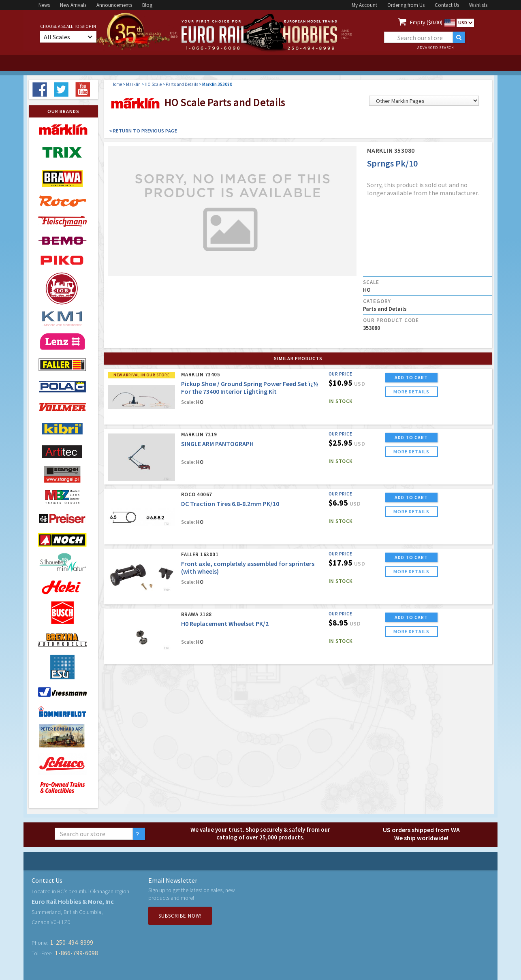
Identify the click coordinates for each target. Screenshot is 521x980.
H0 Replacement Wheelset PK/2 (225, 623)
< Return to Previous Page (143, 131)
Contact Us (447, 5)
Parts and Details (182, 84)
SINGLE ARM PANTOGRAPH (217, 444)
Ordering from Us (406, 5)
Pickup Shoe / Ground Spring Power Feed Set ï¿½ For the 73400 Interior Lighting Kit (250, 388)
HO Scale (153, 84)
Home (117, 84)
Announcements (114, 5)
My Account (364, 5)
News (44, 5)
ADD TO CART (411, 377)
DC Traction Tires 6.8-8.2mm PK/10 (230, 504)
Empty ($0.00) (426, 22)
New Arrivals (73, 5)
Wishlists (478, 5)
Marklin (133, 84)
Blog (147, 5)
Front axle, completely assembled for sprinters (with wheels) (248, 567)
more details (411, 392)
